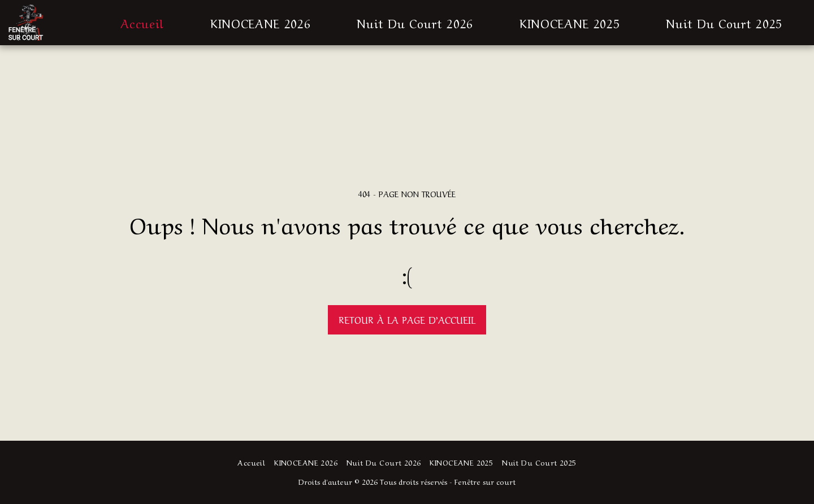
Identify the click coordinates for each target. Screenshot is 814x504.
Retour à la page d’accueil (407, 319)
